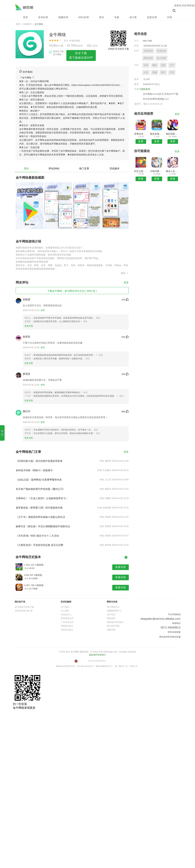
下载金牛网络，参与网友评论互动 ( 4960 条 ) (72, 291)
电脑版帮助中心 (114, 611)
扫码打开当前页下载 (119, 49)
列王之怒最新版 (141, 171)
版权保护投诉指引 (115, 622)
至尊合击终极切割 (141, 134)
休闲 (146, 65)
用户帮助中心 (113, 607)
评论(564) (54, 168)
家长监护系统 (113, 626)
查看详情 (121, 567)
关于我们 (65, 607)
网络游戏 (148, 58)
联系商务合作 (67, 618)
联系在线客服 (174, 632)
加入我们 (65, 611)
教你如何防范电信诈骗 (170, 637)
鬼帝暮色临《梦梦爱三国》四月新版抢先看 (39, 508)
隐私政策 (146, 89)
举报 (2, 433)
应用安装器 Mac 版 (24, 611)
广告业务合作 (67, 622)
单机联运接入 (67, 630)
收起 (125, 273)
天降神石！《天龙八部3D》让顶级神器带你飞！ (42, 498)
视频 (155, 72)
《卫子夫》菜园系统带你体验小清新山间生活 (40, 517)
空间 (172, 72)
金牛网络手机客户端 (24, 607)
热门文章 (84, 168)
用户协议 (111, 615)
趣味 (155, 65)
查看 (141, 141)
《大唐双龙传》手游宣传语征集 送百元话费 (40, 545)
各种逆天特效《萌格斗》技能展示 (34, 470)
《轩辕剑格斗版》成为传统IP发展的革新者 (39, 461)
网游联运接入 (67, 626)
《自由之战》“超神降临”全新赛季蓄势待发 (39, 480)
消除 (163, 65)
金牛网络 (24, 7)
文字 (172, 65)
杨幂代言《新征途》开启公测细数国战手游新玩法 (43, 526)
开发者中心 (66, 615)
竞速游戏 (148, 51)
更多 (126, 283)
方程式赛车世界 (157, 171)
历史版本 (115, 168)
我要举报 (111, 630)
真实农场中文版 (157, 134)
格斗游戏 (161, 58)
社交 (146, 72)
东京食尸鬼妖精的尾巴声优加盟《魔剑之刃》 (40, 489)
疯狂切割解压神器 (173, 134)
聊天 (163, 72)
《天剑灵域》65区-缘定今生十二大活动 (37, 536)
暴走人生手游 (173, 171)
